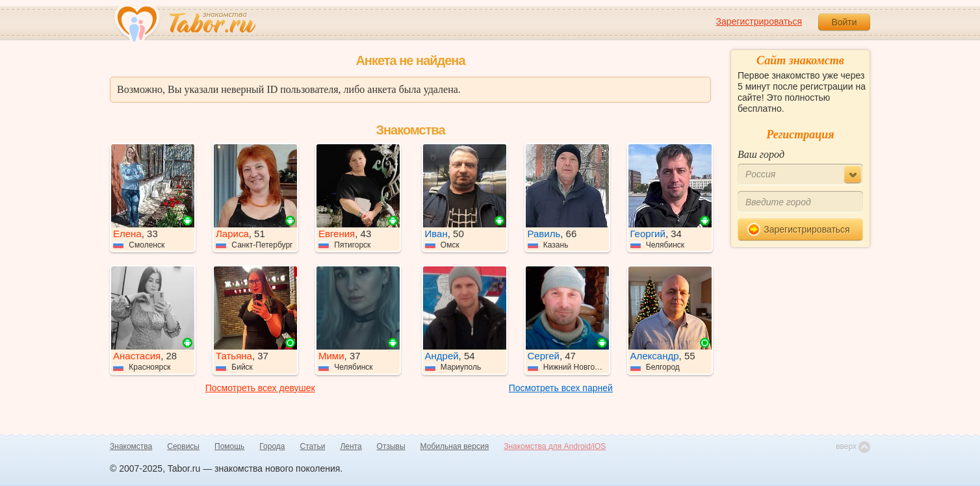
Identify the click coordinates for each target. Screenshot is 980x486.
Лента (351, 446)
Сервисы (183, 446)
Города (272, 446)
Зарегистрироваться (759, 21)
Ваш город (761, 154)
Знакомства (131, 446)
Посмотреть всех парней (561, 388)
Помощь (229, 446)
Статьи (313, 446)
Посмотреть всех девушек (260, 388)
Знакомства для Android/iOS (555, 446)
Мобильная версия (455, 446)
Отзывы (391, 446)
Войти (844, 22)
